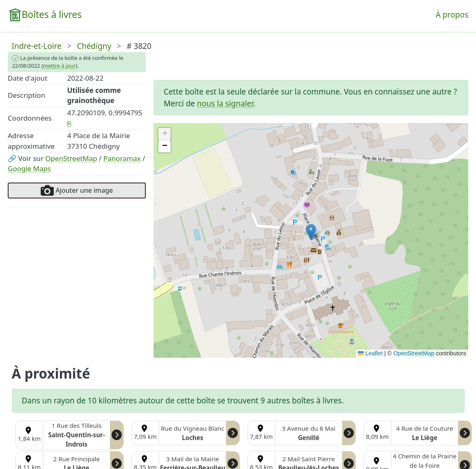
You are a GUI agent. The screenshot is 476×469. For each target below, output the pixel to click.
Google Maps (29, 168)
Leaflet (370, 353)
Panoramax (122, 158)
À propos (452, 15)
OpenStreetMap (71, 158)
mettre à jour (59, 66)
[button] (311, 232)
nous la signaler (225, 103)
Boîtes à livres (52, 14)
